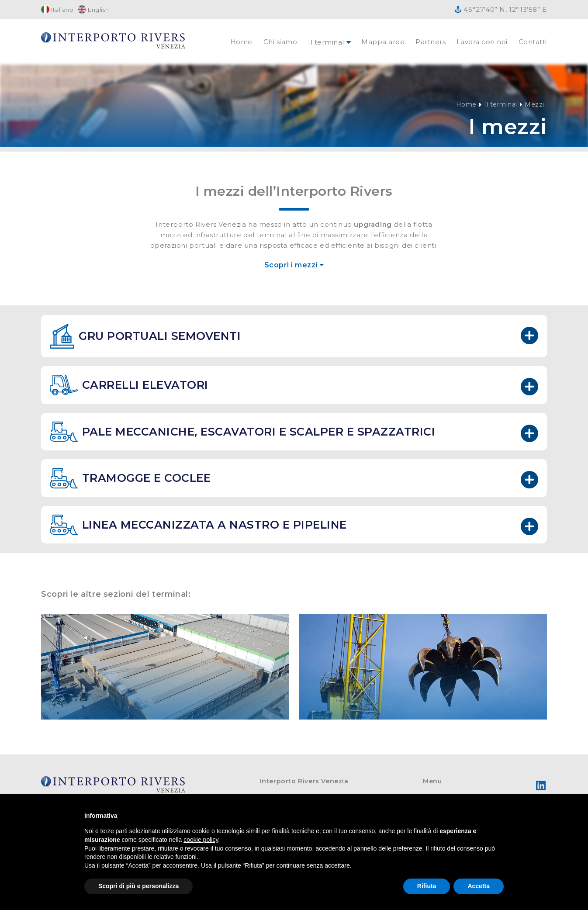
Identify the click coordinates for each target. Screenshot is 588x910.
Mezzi (534, 104)
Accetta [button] (479, 886)
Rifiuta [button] (427, 886)
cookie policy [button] (201, 840)
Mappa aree (383, 42)
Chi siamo (280, 42)
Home (241, 42)
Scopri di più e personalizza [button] (138, 886)
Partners (431, 42)
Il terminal (501, 104)
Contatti (533, 42)
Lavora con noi (482, 42)
